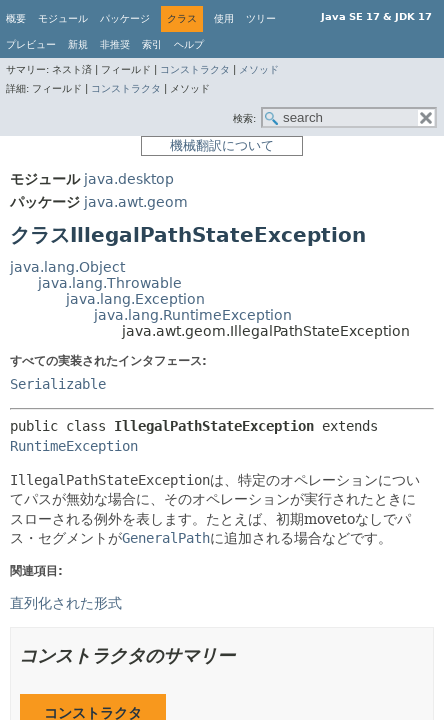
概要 (16, 18)
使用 (224, 18)
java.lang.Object (67, 267)
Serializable (58, 384)
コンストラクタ (195, 69)
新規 (78, 44)
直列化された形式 (66, 603)
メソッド (259, 69)
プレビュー (31, 44)
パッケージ (125, 18)
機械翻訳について (222, 145)
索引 (152, 44)
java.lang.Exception (135, 299)
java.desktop (129, 179)
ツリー (261, 18)
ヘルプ (189, 44)
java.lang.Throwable (110, 283)
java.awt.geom (136, 202)
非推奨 (115, 44)
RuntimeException (74, 446)
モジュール (63, 18)
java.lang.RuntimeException (193, 315)
